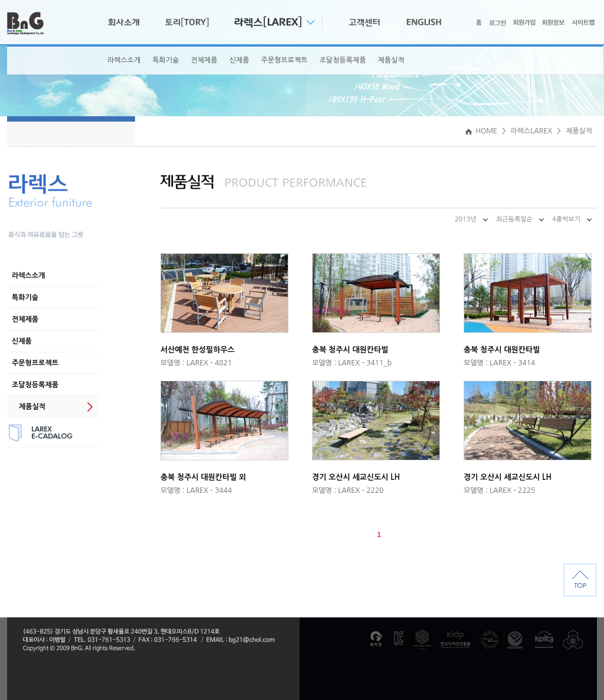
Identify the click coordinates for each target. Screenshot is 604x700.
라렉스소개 (124, 60)
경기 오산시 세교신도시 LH (356, 477)
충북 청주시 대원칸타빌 (350, 350)
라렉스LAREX (532, 131)
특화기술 (165, 60)
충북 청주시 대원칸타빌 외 (203, 477)
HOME (481, 131)
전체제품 (204, 60)
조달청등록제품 (342, 60)
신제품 (239, 60)
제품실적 (391, 60)
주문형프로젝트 (285, 60)
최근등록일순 (514, 219)
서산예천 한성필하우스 (198, 350)
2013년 (466, 219)
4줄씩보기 (566, 219)
